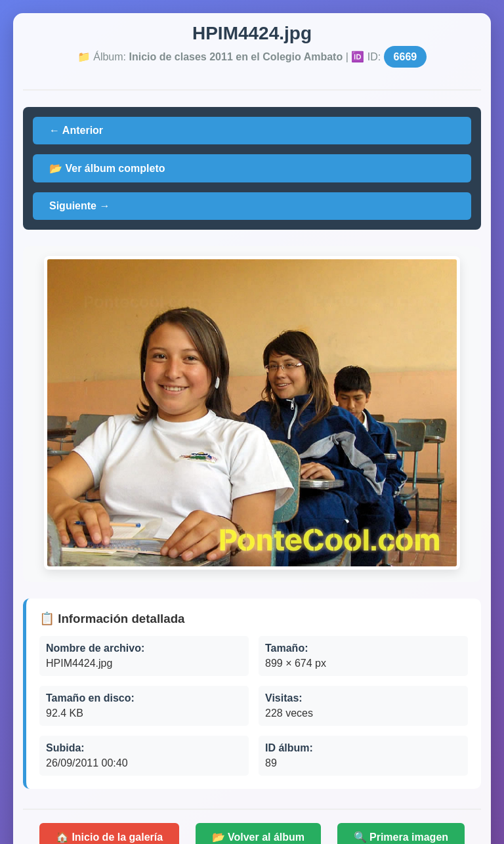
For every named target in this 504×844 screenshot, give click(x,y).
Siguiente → (79, 206)
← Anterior (76, 130)
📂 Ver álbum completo (107, 168)
